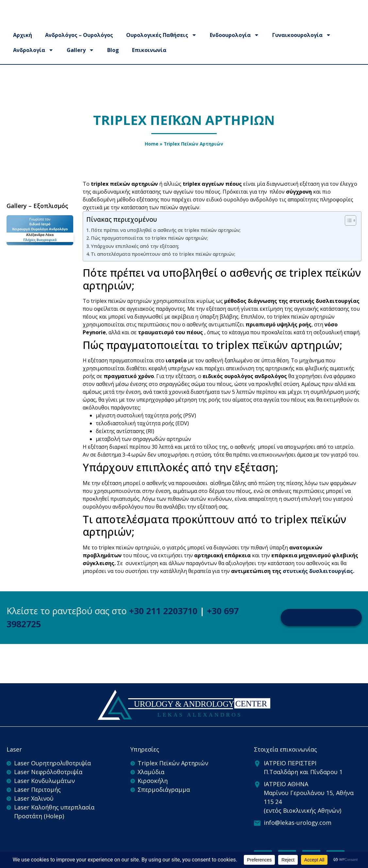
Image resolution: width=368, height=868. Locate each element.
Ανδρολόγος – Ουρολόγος (79, 49)
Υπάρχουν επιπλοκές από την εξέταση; (135, 246)
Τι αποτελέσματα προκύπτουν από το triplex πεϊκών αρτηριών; (163, 254)
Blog (113, 64)
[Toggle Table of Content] (347, 220)
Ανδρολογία (33, 64)
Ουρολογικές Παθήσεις (161, 49)
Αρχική (23, 49)
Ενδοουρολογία (234, 49)
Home (152, 144)
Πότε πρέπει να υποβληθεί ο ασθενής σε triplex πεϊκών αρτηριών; (166, 230)
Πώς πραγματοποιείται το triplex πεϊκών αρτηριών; (149, 238)
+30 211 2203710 (163, 611)
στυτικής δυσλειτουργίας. (318, 571)
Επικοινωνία (149, 64)
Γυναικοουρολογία (302, 49)
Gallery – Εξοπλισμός (37, 206)
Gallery (80, 64)
